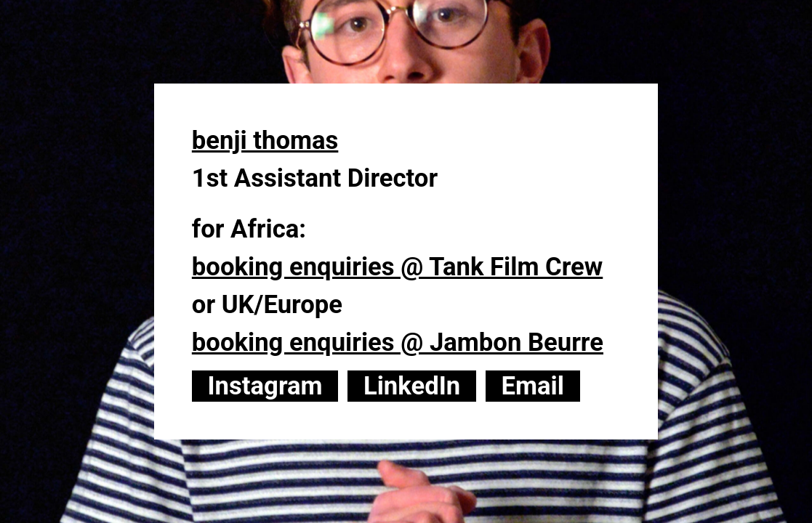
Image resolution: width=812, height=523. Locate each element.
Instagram (265, 386)
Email (533, 386)
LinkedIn (412, 386)
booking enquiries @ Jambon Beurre (398, 342)
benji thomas (265, 140)
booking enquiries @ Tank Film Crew (397, 267)
